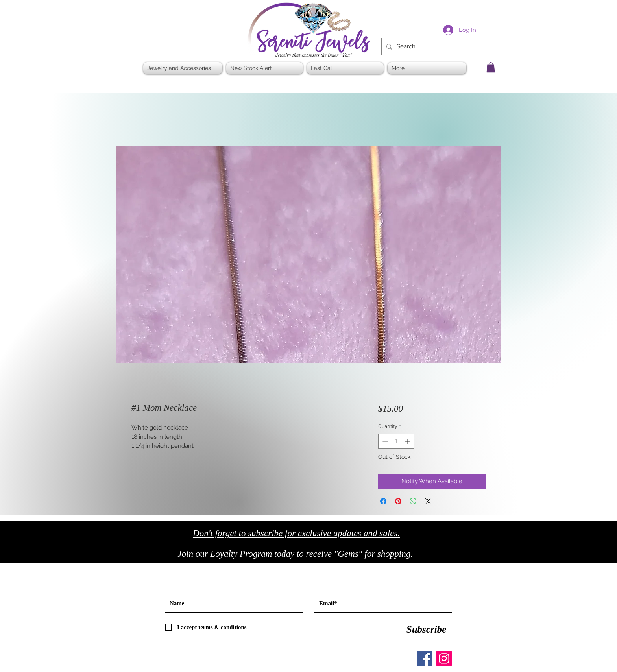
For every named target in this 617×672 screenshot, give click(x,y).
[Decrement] (384, 441)
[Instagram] (444, 658)
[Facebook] (425, 658)
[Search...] (441, 47)
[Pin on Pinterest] (398, 501)
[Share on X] (428, 501)
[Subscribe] (426, 629)
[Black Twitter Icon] (474, 556)
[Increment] (408, 441)
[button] (491, 67)
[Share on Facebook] (383, 501)
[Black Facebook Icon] (458, 556)
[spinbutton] (396, 441)
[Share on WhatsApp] (413, 501)
